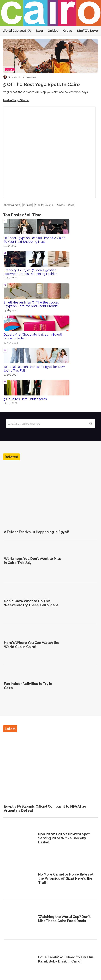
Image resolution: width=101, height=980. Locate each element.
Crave (68, 31)
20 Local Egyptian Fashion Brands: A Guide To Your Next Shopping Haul (34, 240)
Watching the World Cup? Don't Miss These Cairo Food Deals (64, 919)
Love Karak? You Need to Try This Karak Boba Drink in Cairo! (66, 959)
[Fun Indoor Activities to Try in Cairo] (81, 686)
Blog (39, 31)
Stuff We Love (87, 31)
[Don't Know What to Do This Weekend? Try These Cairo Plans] (81, 603)
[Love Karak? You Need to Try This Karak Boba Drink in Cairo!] (20, 960)
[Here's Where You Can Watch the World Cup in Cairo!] (81, 645)
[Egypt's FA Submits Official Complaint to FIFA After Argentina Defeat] (50, 767)
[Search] (91, 424)
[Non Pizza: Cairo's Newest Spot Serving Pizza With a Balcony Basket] (20, 839)
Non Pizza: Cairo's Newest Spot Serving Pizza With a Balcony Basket (64, 838)
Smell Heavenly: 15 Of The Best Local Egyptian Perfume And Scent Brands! (31, 304)
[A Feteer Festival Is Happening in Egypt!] (50, 495)
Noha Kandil (14, 77)
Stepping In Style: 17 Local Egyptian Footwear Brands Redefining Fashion (31, 272)
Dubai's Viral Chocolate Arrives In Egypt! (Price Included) (33, 336)
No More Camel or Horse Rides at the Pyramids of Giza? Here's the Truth (66, 878)
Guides (53, 31)
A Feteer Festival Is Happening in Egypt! (37, 532)
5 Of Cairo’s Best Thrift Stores (25, 399)
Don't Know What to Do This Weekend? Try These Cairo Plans (31, 603)
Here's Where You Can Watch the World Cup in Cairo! (32, 645)
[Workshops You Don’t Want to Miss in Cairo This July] (81, 561)
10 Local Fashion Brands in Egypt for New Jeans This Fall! (34, 369)
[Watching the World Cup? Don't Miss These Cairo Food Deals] (20, 919)
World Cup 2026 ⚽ (17, 31)
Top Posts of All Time (22, 215)
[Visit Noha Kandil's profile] (5, 77)
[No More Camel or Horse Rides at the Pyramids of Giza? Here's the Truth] (20, 879)
